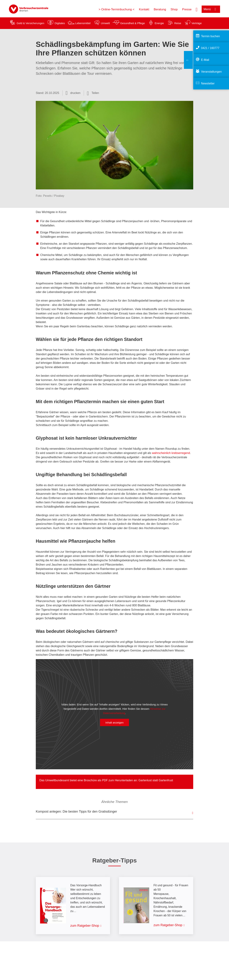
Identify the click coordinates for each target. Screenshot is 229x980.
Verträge (197, 23)
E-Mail (205, 60)
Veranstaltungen (211, 72)
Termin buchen (210, 36)
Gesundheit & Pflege (133, 23)
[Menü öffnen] (211, 9)
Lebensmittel (83, 23)
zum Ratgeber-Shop (85, 926)
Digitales (60, 23)
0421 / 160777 (210, 48)
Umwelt (105, 23)
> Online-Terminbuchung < (116, 9)
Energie (159, 23)
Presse (187, 9)
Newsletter (208, 83)
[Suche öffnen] (197, 9)
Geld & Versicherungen (30, 23)
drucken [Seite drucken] (75, 93)
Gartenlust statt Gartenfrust (156, 780)
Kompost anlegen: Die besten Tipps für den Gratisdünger (76, 812)
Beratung (160, 9)
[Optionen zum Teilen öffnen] (93, 93)
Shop (174, 9)
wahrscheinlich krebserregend (171, 453)
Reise (178, 23)
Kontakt (144, 9)
